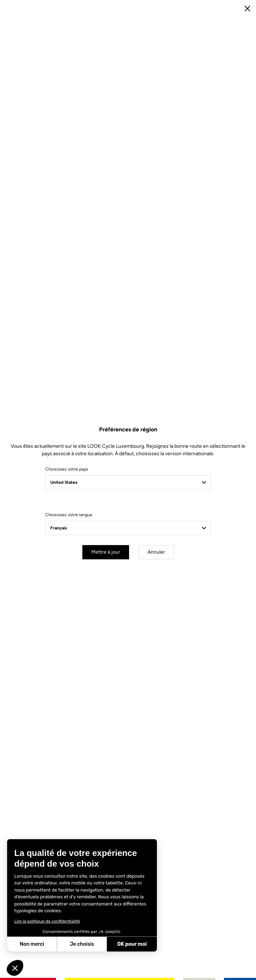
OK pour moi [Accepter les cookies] (132, 944)
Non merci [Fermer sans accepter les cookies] (32, 944)
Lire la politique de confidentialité (47, 921)
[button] (15, 968)
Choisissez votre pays (67, 469)
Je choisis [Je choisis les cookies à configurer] (82, 944)
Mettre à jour (106, 552)
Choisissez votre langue (69, 515)
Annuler (156, 552)
